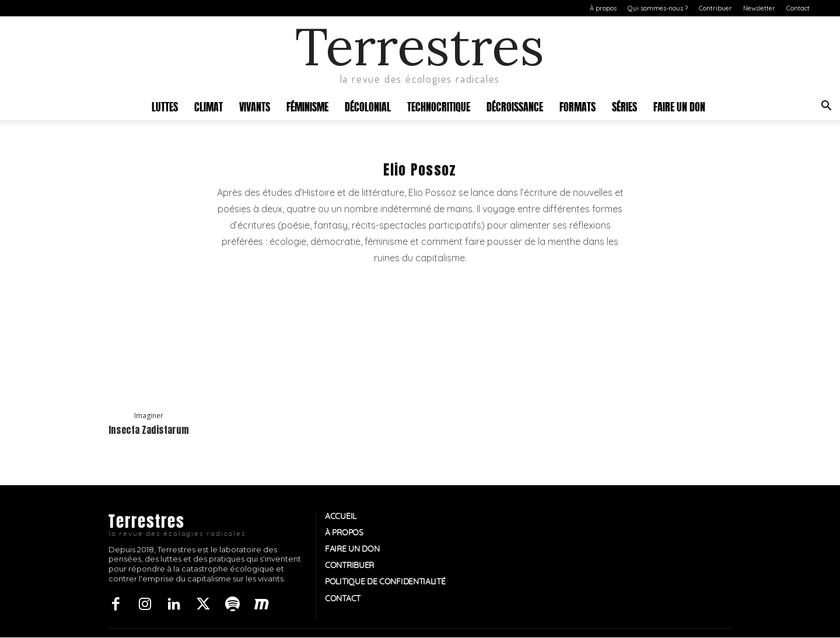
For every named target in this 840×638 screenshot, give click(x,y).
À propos (603, 8)
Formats (577, 106)
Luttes (165, 106)
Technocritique (439, 106)
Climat (209, 106)
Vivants (255, 106)
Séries (624, 106)
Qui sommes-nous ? (658, 8)
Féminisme (307, 106)
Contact (798, 8)
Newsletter (759, 8)
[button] (826, 107)
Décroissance (515, 106)
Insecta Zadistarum (149, 430)
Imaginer (149, 416)
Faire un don (679, 106)
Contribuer (715, 8)
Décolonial (368, 106)
